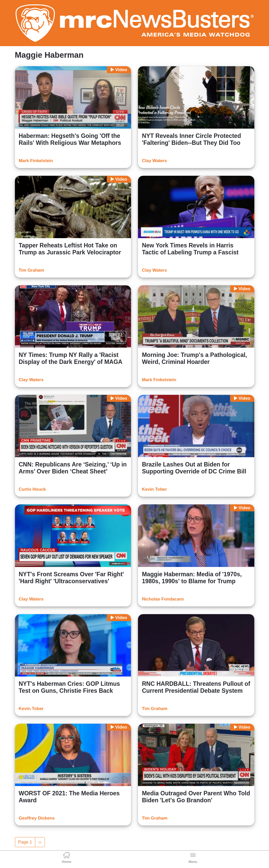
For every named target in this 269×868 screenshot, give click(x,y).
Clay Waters (154, 161)
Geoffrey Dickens (37, 818)
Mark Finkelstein (36, 161)
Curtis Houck (32, 489)
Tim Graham (32, 270)
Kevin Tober (154, 489)
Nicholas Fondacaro (163, 599)
